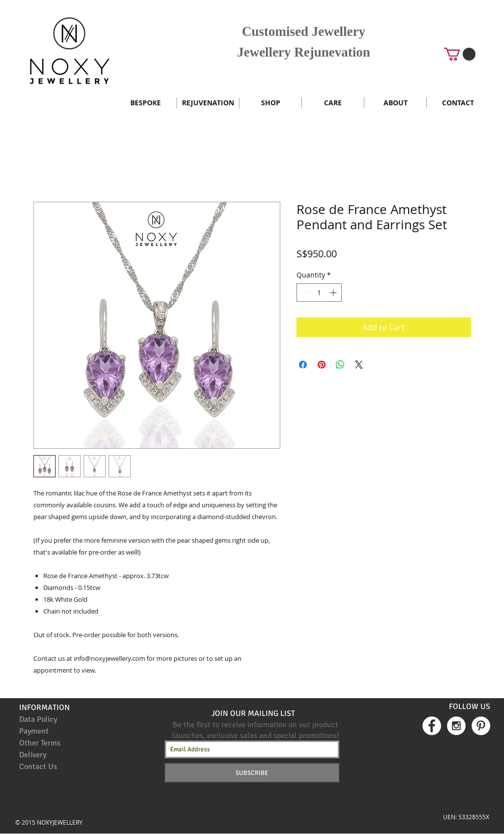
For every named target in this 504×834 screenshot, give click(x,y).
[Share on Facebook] (303, 365)
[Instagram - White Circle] (456, 726)
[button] (460, 54)
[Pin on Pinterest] (322, 365)
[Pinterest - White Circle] (481, 726)
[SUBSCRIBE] (252, 773)
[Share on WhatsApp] (340, 365)
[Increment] (334, 293)
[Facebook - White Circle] (432, 726)
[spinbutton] (319, 293)
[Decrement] (304, 293)
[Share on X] (359, 365)
